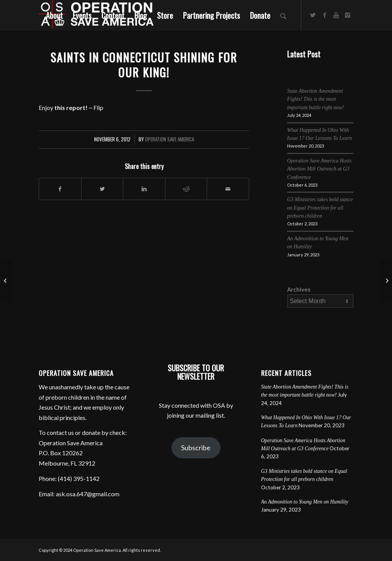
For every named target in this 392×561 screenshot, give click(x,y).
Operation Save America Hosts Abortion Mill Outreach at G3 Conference (319, 169)
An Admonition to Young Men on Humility (305, 502)
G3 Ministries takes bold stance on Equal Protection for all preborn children (320, 208)
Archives (299, 289)
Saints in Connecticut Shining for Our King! (144, 65)
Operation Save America (170, 139)
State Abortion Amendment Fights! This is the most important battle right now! (315, 99)
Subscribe (196, 448)
